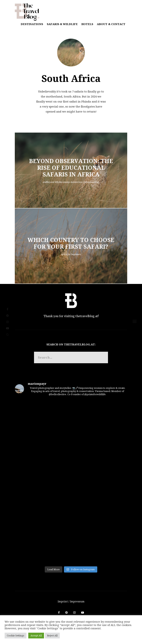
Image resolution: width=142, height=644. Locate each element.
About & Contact (111, 24)
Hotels (87, 24)
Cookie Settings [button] (16, 635)
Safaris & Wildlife (62, 24)
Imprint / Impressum (71, 601)
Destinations (32, 24)
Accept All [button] (36, 635)
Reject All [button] (52, 635)
